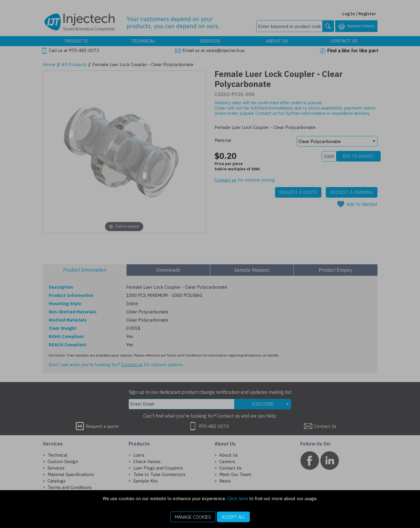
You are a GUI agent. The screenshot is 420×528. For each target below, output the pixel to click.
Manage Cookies (193, 517)
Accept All (233, 517)
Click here (238, 498)
